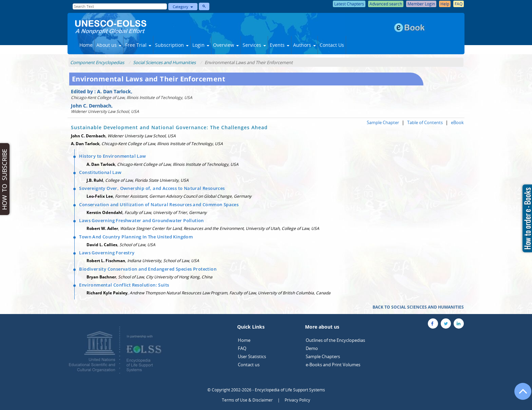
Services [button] (254, 45)
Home (86, 45)
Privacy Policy (297, 400)
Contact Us (332, 45)
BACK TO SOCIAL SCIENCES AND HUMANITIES (418, 307)
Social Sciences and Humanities (164, 62)
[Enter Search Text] (120, 6)
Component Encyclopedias (97, 62)
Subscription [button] (172, 45)
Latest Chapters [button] (349, 4)
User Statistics (252, 356)
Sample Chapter (383, 122)
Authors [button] (305, 45)
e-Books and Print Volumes (333, 365)
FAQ (242, 348)
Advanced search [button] (386, 4)
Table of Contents (425, 122)
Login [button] (201, 45)
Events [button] (280, 45)
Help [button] (445, 4)
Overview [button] (226, 45)
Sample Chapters (323, 356)
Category (183, 7)
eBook (457, 122)
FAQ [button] (459, 4)
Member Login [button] (421, 4)
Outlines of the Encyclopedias (335, 340)
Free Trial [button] (138, 45)
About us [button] (109, 45)
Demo (312, 348)
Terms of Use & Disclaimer (247, 400)
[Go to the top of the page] (520, 395)
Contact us (249, 365)
